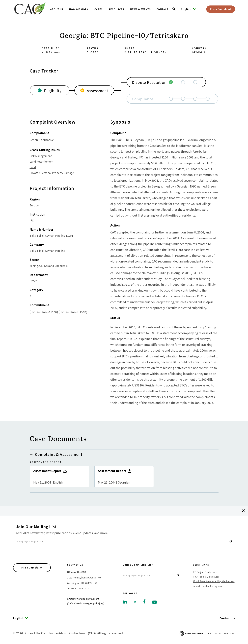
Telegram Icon (231, 541)
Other (33, 281)
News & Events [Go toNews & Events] (140, 9)
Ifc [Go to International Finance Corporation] (220, 633)
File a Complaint (221, 9)
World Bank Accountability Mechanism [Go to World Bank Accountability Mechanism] (214, 581)
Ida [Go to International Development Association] (215, 633)
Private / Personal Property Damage (52, 173)
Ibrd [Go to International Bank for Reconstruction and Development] (210, 633)
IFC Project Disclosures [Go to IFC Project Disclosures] (205, 572)
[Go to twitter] (135, 602)
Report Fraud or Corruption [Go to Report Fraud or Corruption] (207, 586)
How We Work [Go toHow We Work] (79, 9)
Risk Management (41, 156)
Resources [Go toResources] (116, 9)
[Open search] (174, 9)
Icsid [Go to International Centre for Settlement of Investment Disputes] (233, 633)
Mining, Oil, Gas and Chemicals (49, 266)
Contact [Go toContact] (162, 9)
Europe (34, 205)
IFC (32, 220)
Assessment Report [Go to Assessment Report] (59, 477)
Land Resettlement (41, 161)
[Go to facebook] (144, 601)
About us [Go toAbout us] (57, 9)
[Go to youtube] (154, 602)
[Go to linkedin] (125, 601)
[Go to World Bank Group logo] (191, 633)
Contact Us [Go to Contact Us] (227, 618)
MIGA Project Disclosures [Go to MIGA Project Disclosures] (206, 577)
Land (33, 167)
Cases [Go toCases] (99, 9)
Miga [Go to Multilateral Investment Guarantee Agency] (226, 633)
